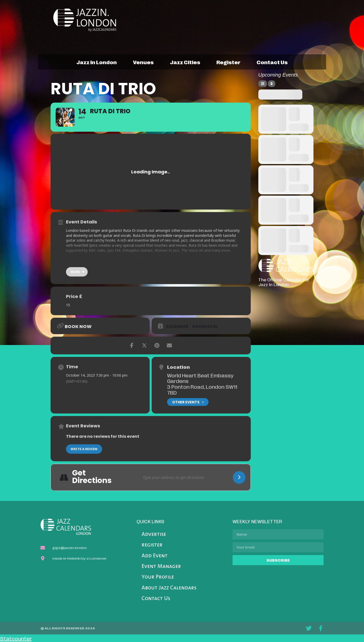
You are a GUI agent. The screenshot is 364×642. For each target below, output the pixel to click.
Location (178, 367)
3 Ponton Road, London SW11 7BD (202, 389)
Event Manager (161, 567)
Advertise (154, 534)
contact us (272, 62)
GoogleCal (205, 327)
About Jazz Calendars (169, 588)
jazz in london (97, 62)
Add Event (155, 556)
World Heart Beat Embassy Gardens (200, 378)
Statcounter (16, 638)
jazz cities (185, 62)
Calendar (177, 327)
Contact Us (156, 599)
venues (143, 62)
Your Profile (158, 577)
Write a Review (84, 449)
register (228, 62)
